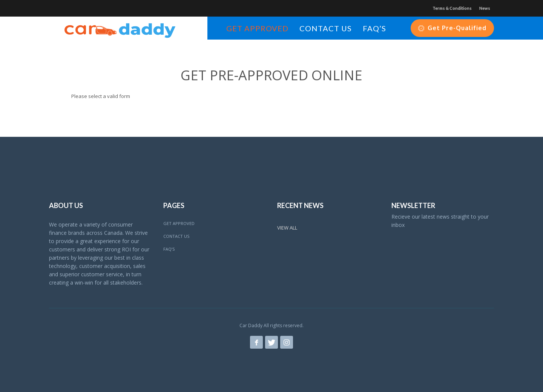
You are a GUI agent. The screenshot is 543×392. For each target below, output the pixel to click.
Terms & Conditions (452, 8)
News (485, 8)
